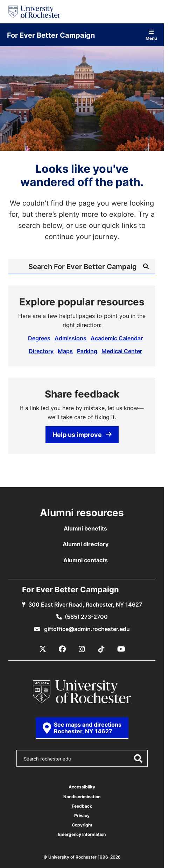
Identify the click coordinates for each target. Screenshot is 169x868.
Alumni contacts (86, 560)
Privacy (82, 815)
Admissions (71, 338)
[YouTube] (121, 649)
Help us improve (82, 435)
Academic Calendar (117, 338)
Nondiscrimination (82, 797)
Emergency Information (82, 834)
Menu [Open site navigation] (151, 35)
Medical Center (122, 351)
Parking (87, 351)
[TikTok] (101, 649)
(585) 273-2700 (86, 617)
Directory (41, 351)
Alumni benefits (85, 528)
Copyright (82, 825)
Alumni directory (86, 544)
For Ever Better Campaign (51, 35)
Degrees (39, 338)
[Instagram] (82, 649)
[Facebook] (62, 649)
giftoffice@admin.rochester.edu (86, 629)
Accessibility (82, 787)
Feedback (82, 806)
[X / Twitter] (43, 649)
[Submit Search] (146, 266)
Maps (65, 351)
